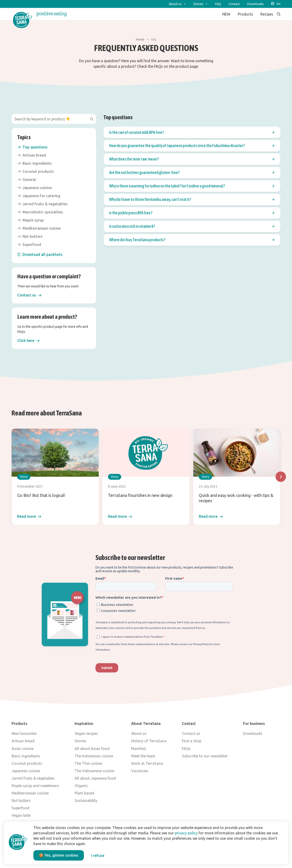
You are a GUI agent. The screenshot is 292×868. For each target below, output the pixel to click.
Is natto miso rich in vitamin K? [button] (192, 226)
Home (140, 39)
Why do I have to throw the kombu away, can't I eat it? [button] (192, 199)
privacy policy (186, 833)
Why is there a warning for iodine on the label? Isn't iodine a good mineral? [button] (192, 186)
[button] (29, 295)
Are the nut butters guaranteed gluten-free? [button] (192, 173)
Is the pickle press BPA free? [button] (192, 213)
